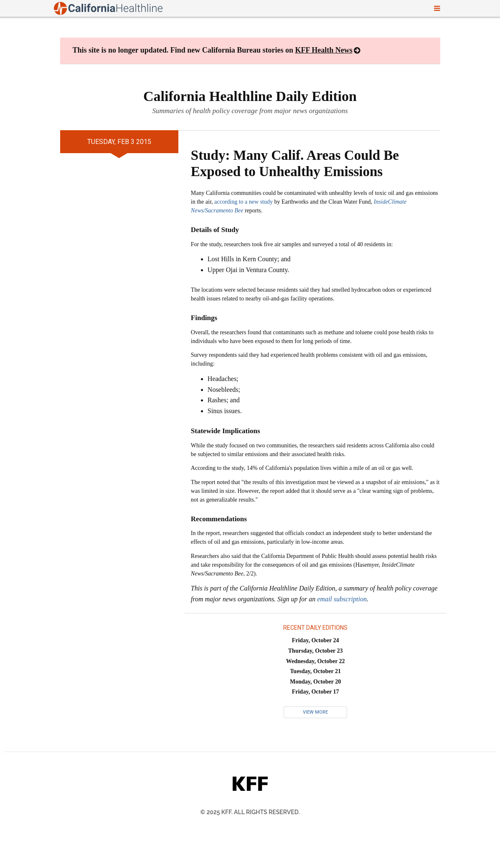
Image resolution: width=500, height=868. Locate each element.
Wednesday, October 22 (316, 661)
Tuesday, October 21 (315, 671)
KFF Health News (324, 50)
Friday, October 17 (316, 692)
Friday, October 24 (316, 640)
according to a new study (244, 202)
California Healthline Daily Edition (250, 96)
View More (315, 712)
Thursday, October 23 (316, 651)
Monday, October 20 (315, 682)
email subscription (342, 599)
